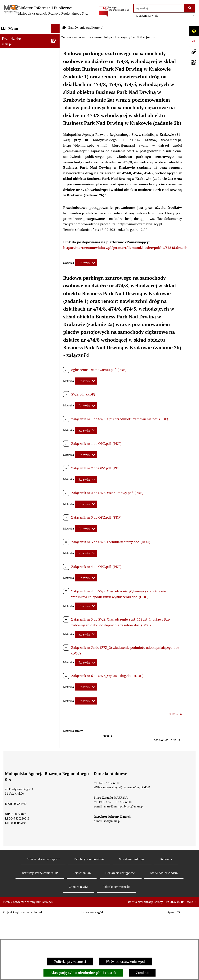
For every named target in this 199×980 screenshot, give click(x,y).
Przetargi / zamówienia (89, 859)
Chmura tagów (78, 887)
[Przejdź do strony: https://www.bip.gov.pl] (194, 41)
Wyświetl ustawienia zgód (125, 962)
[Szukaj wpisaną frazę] (190, 8)
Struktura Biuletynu (132, 859)
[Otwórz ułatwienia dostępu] (194, 31)
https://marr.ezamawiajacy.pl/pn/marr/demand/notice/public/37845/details (125, 248)
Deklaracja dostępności (120, 873)
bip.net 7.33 (174, 912)
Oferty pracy (11, 127)
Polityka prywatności (70, 962)
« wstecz (175, 714)
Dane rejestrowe (14, 53)
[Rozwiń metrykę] (86, 263)
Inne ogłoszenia (14, 191)
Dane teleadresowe (16, 90)
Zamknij (142, 973)
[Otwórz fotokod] (194, 62)
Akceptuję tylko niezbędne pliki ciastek (83, 973)
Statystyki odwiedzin (164, 873)
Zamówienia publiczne (19, 139)
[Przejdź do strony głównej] (46, 10)
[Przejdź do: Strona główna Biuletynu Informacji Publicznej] (64, 28)
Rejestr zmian (82, 873)
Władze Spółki (13, 78)
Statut (7, 65)
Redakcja (8, 114)
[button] (56, 139)
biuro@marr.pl (134, 806)
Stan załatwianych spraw (43, 859)
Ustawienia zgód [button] (92, 912)
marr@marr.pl (113, 806)
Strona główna (13, 41)
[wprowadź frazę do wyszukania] (159, 8)
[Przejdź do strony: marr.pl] (194, 52)
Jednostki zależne (15, 203)
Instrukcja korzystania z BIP (23, 102)
